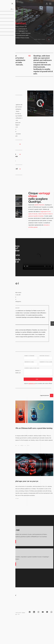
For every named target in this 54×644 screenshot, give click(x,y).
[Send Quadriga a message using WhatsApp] (51, 612)
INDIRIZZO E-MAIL (29, 362)
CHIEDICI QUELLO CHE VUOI (32, 368)
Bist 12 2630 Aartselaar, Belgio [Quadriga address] (8, 599)
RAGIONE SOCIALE (45, 356)
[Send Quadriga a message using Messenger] (47, 612)
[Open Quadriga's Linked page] (34, 612)
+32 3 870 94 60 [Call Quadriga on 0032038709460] (6, 602)
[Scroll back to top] (10, 574)
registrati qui (32, 383)
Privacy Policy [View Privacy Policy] (14, 614)
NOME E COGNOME (29, 356)
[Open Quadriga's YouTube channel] (43, 612)
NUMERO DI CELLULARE (46, 362)
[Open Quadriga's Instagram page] (38, 612)
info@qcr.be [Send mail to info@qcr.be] (5, 604)
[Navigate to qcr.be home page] (8, 4)
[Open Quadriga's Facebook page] (30, 612)
